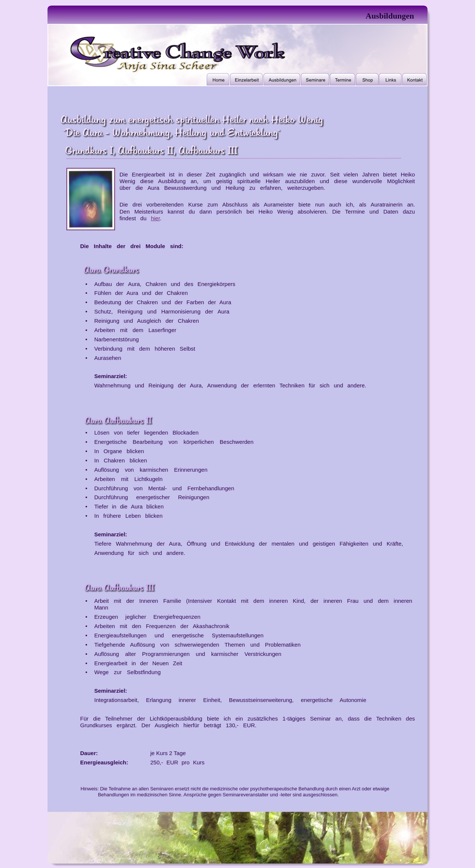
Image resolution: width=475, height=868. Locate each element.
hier (155, 218)
